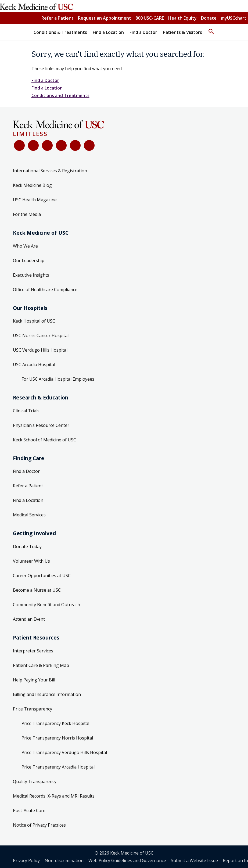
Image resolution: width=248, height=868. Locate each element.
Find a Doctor (45, 80)
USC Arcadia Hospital (34, 365)
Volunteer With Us (31, 561)
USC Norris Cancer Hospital (41, 335)
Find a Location (47, 88)
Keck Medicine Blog (32, 185)
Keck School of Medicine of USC (44, 440)
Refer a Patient (57, 18)
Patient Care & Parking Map (41, 665)
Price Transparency (33, 709)
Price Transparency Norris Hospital (57, 738)
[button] (211, 29)
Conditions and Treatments (60, 95)
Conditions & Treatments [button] (60, 32)
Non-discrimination (64, 860)
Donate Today (27, 546)
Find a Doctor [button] (143, 32)
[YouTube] (47, 145)
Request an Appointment (105, 18)
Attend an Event (29, 619)
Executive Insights (31, 275)
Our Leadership (29, 260)
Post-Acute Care (29, 810)
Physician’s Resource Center (41, 425)
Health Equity (182, 18)
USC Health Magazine (35, 200)
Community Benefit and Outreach (46, 605)
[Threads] (89, 145)
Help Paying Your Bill (34, 680)
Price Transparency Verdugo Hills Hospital (64, 752)
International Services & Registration (50, 171)
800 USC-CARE (150, 18)
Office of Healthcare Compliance (45, 290)
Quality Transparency (35, 781)
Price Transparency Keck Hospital (55, 723)
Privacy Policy (26, 860)
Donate (209, 18)
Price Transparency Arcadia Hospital (58, 767)
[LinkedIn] (61, 145)
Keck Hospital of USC (34, 321)
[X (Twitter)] (33, 145)
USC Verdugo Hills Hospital (40, 350)
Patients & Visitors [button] (182, 32)
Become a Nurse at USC (37, 590)
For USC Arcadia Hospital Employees (58, 379)
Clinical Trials (26, 411)
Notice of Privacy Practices (39, 825)
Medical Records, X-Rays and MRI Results (54, 796)
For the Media (27, 214)
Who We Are (25, 246)
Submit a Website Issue (194, 860)
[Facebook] (19, 145)
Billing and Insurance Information (47, 694)
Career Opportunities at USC (42, 576)
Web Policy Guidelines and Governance (127, 860)
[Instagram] (75, 145)
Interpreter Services (33, 651)
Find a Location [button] (108, 32)
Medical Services (29, 515)
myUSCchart (234, 18)
